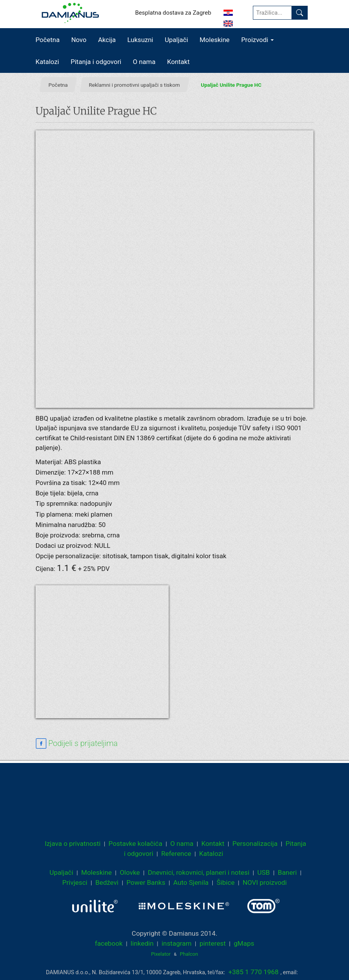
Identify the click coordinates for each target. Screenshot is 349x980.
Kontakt (179, 62)
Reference (176, 854)
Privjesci (75, 882)
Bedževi (107, 882)
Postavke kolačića (135, 844)
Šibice (226, 882)
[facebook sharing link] (77, 744)
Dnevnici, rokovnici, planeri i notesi (199, 872)
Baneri (287, 872)
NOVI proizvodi (264, 882)
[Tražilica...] (273, 13)
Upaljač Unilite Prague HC (231, 84)
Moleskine (215, 40)
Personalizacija (255, 844)
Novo (79, 40)
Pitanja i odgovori (96, 62)
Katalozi (47, 62)
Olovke (130, 872)
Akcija (107, 40)
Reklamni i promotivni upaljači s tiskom (134, 84)
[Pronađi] (300, 13)
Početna (47, 40)
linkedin (142, 943)
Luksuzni (140, 40)
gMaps (244, 943)
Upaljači (176, 40)
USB (264, 872)
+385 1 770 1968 (254, 972)
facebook (109, 943)
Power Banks (146, 882)
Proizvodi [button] (258, 40)
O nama (144, 62)
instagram (176, 943)
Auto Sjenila (191, 882)
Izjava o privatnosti (73, 844)
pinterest (213, 943)
